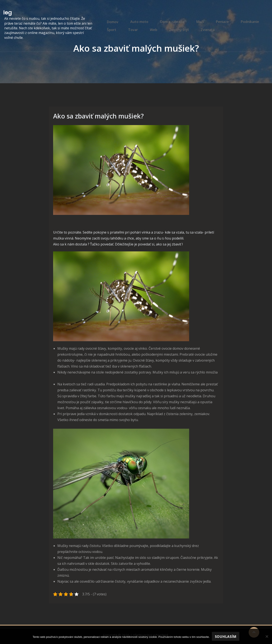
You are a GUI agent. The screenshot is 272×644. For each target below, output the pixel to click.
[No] (267, 636)
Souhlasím (226, 637)
